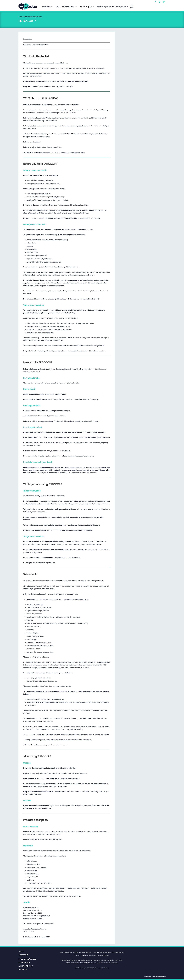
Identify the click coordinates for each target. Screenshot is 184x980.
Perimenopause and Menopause (112, 6)
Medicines (46, 6)
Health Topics (86, 6)
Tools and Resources (65, 6)
